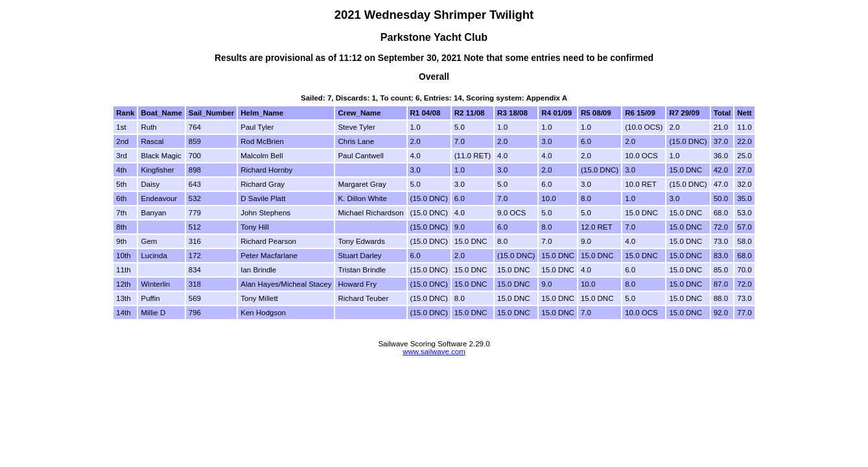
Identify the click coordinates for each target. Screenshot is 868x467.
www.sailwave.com (434, 352)
